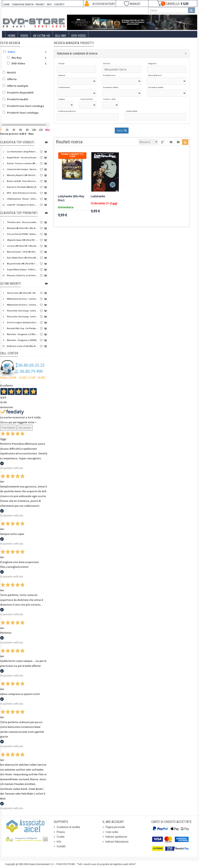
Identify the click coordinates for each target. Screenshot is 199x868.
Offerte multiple (18, 86)
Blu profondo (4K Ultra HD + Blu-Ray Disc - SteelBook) (23, 264)
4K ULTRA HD (42, 36)
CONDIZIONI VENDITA (23, 4)
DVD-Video (79, 36)
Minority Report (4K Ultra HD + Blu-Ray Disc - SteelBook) (23, 175)
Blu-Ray (61, 36)
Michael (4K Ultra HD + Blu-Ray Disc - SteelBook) (23, 228)
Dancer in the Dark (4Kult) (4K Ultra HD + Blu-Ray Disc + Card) (23, 187)
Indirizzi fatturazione (117, 842)
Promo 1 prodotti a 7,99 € (72, 155)
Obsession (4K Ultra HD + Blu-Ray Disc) (23, 293)
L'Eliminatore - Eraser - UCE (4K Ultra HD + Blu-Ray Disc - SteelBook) (23, 199)
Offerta (12, 79)
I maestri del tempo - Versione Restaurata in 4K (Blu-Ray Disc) (23, 169)
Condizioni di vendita (68, 827)
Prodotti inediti (18, 99)
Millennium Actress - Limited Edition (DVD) (23, 305)
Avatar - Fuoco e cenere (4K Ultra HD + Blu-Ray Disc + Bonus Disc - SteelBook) (23, 163)
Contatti (61, 846)
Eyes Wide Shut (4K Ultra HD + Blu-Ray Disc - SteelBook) (23, 258)
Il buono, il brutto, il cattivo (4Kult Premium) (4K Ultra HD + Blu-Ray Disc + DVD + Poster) (23, 275)
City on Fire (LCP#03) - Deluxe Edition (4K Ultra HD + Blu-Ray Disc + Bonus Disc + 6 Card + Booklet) (23, 234)
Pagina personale (115, 827)
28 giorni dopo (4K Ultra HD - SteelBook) (23, 240)
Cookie (61, 837)
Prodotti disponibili (20, 93)
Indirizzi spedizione (116, 837)
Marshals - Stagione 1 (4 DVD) (22, 340)
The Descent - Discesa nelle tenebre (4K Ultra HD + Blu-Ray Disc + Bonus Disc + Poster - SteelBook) (23, 222)
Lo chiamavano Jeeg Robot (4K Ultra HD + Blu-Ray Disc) (23, 151)
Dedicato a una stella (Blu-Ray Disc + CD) (23, 346)
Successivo (25, 428)
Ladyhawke (98, 196)
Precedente (8, 428)
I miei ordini (112, 832)
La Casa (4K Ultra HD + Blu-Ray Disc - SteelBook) (23, 246)
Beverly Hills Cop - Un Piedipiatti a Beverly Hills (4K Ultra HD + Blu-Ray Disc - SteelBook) (23, 328)
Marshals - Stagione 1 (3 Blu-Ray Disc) (23, 334)
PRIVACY (40, 4)
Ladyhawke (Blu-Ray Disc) (71, 198)
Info (59, 842)
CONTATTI (59, 4)
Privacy (61, 832)
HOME (6, 4)
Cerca (122, 130)
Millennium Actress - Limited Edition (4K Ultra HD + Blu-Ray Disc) (23, 299)
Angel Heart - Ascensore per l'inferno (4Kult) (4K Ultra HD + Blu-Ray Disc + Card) (23, 157)
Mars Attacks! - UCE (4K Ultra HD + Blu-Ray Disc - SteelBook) (23, 252)
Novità (11, 72)
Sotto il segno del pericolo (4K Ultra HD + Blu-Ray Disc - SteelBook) (23, 322)
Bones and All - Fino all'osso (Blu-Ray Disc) (23, 181)
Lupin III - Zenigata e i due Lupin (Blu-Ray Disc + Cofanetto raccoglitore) (23, 205)
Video (24, 36)
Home (12, 36)
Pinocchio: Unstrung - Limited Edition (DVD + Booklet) (23, 316)
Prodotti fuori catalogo (23, 113)
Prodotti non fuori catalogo (26, 106)
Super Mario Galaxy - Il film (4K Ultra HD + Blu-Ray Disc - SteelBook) (23, 269)
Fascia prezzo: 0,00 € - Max (17, 134)
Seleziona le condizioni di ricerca (77, 53)
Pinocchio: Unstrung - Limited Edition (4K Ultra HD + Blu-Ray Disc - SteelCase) (23, 311)
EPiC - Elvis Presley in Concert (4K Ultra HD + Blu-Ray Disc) (23, 193)
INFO (49, 4)
